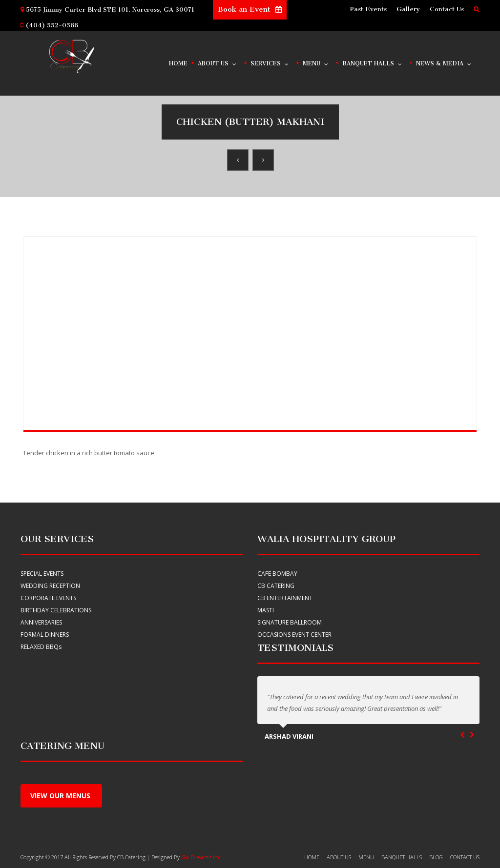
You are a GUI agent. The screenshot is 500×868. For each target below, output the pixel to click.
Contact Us (447, 9)
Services (270, 61)
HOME (312, 857)
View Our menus (61, 796)
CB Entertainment (285, 598)
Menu (316, 61)
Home (178, 63)
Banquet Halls (373, 61)
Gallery (408, 9)
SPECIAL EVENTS (42, 574)
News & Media (444, 61)
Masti (266, 610)
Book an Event (250, 9)
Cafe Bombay (277, 574)
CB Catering (276, 586)
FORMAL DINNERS (45, 635)
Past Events (368, 9)
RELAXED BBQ (41, 647)
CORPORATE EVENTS (48, 598)
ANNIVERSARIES (41, 622)
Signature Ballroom (290, 622)
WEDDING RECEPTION (50, 586)
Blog (436, 857)
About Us (218, 61)
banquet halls (402, 857)
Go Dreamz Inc (201, 857)
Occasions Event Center (294, 635)
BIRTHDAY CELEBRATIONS (56, 610)
